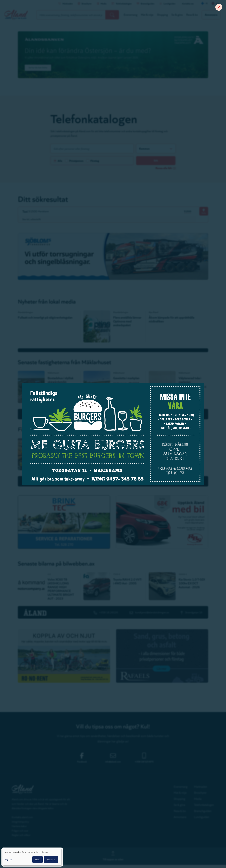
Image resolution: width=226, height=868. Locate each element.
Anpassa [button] (9, 860)
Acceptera (51, 860)
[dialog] (32, 857)
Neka (38, 860)
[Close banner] (218, 8)
